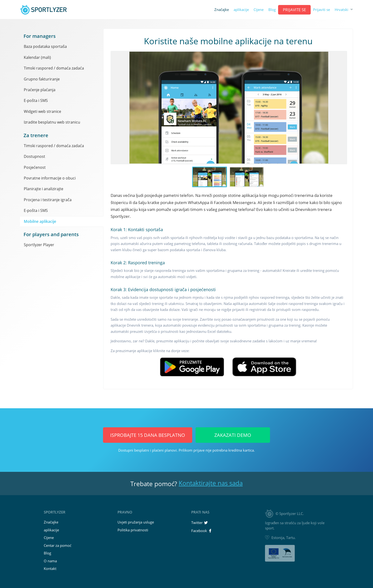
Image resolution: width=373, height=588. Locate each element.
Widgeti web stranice (42, 111)
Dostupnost (34, 156)
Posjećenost (35, 167)
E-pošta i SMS (36, 100)
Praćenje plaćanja (40, 90)
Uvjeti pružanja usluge (136, 522)
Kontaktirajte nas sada (211, 483)
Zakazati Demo (233, 435)
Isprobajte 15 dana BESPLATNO (148, 435)
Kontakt (50, 568)
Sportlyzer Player (39, 245)
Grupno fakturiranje (42, 79)
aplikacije (241, 10)
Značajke (222, 10)
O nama (50, 561)
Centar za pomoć (58, 545)
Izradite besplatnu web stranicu (52, 122)
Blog (272, 10)
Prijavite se (294, 10)
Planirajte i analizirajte (44, 189)
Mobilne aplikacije (40, 221)
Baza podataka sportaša (45, 46)
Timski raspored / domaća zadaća (54, 68)
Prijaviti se (321, 10)
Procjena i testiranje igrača (48, 200)
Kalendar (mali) (37, 57)
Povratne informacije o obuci (50, 178)
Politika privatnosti (133, 530)
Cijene (259, 10)
